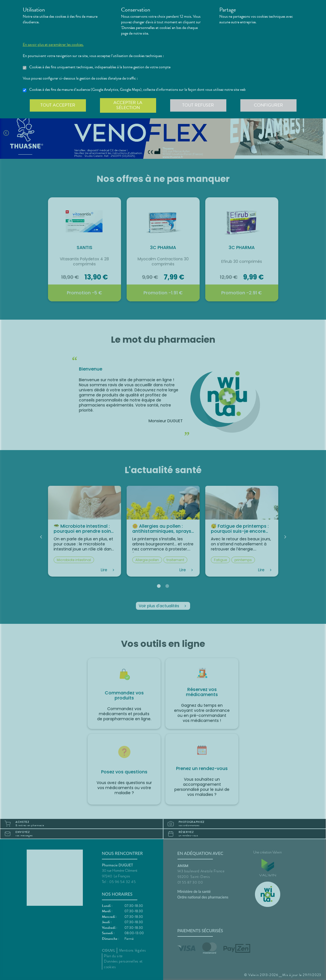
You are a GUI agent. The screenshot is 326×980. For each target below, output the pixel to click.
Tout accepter (58, 105)
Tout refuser (198, 105)
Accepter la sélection (128, 105)
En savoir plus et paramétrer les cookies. (53, 45)
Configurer (268, 105)
